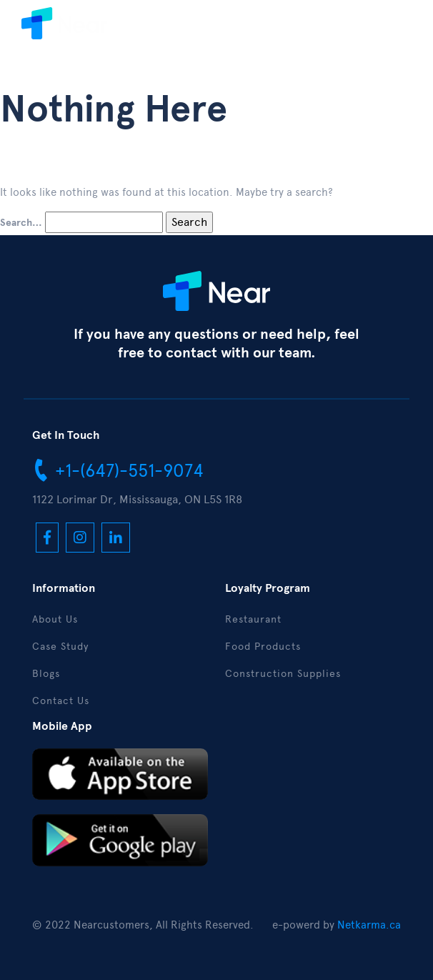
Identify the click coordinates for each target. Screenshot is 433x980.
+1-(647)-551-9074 (118, 470)
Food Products (263, 647)
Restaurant (253, 619)
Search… (21, 223)
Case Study (60, 647)
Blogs (46, 674)
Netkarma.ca (369, 925)
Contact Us (61, 701)
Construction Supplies (283, 674)
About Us (55, 619)
